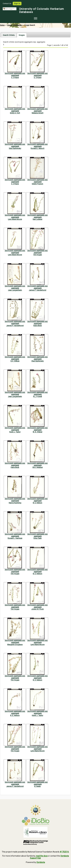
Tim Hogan (37, 255)
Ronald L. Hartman (15, 538)
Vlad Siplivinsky (15, 148)
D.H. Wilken (15, 361)
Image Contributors (15, 25)
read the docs (42, 856)
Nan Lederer (37, 219)
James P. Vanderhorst (38, 290)
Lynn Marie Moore (15, 219)
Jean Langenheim (15, 290)
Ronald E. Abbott (37, 148)
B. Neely (37, 786)
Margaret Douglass (15, 645)
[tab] (9, 35)
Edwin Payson (37, 184)
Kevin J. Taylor (15, 432)
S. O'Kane (15, 77)
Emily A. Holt (15, 113)
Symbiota (41, 862)
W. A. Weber (37, 432)
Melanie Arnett (38, 113)
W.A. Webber (38, 467)
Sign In (17, 4)
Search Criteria (9, 35)
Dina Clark (38, 538)
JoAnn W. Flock (37, 609)
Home (2, 25)
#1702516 (64, 852)
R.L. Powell (37, 396)
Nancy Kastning (15, 503)
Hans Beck (37, 326)
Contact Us (7, 4)
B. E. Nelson (37, 503)
